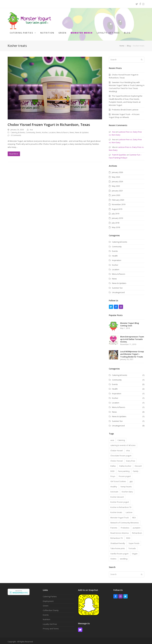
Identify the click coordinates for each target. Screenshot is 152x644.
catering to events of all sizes (123, 443)
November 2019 (119, 202)
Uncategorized (118, 290)
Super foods (134, 541)
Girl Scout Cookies (118, 479)
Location (52, 130)
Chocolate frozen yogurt (121, 454)
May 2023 (116, 184)
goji (131, 479)
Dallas (113, 464)
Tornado (132, 546)
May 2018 (116, 225)
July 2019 (116, 212)
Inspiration (117, 258)
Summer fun (117, 286)
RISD (128, 536)
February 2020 (118, 198)
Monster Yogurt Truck (120, 515)
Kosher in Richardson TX (121, 505)
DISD (112, 469)
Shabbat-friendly (118, 541)
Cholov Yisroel (117, 459)
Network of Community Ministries (125, 521)
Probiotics (125, 526)
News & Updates (82, 130)
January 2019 (117, 216)
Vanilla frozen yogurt (119, 551)
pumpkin (137, 526)
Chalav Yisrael (117, 449)
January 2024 (117, 179)
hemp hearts (126, 485)
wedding (124, 557)
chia (128, 449)
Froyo (113, 474)
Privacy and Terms (51, 627)
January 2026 (117, 170)
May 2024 (116, 175)
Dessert (138, 464)
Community (30, 130)
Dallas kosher (125, 464)
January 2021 (117, 189)
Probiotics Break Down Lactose (125, 108)
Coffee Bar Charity (51, 608)
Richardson (137, 531)
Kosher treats (116, 510)
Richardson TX (117, 536)
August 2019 (117, 207)
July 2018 (116, 221)
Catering (121, 438)
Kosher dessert (117, 495)
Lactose (129, 510)
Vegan (135, 551)
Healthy (114, 485)
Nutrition (47, 617)
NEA (134, 515)
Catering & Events (18, 130)
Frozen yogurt (125, 474)
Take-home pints (118, 546)
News (72, 130)
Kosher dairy (127, 490)
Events (39, 130)
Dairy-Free (131, 459)
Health (115, 254)
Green (46, 604)
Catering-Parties (50, 594)
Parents (114, 526)
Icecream (114, 490)
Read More (14, 152)
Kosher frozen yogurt (120, 500)
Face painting (124, 469)
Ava (31, 128)
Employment (48, 599)
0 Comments (16, 133)
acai (112, 438)
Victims (113, 557)
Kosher (45, 130)
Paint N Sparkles (119, 153)
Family (136, 469)
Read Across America (119, 531)
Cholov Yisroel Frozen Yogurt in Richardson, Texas (49, 123)
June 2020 (116, 193)
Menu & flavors (63, 130)
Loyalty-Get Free (50, 622)
